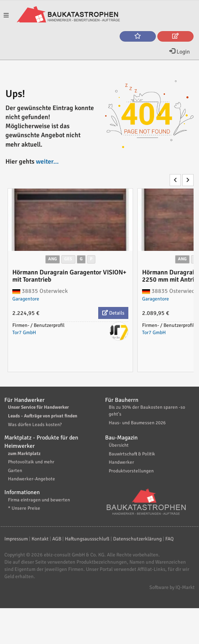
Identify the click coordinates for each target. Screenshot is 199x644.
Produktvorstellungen (131, 471)
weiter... (47, 161)
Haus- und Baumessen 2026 (137, 423)
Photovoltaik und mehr (31, 462)
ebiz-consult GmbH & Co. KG (74, 555)
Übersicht (119, 445)
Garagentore (26, 299)
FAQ (169, 539)
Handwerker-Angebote (32, 479)
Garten (15, 471)
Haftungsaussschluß (87, 539)
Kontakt (40, 539)
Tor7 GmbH (24, 332)
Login (180, 52)
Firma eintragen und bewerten (39, 500)
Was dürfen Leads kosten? (35, 425)
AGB (57, 539)
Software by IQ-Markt (172, 587)
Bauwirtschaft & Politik (132, 454)
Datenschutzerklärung (137, 539)
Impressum (16, 539)
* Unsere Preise (24, 508)
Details (113, 313)
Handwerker (121, 462)
